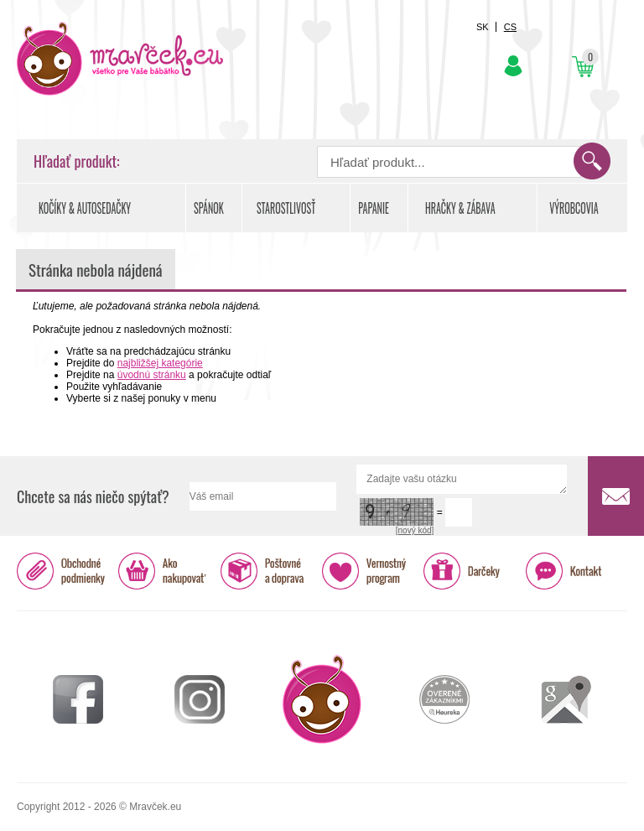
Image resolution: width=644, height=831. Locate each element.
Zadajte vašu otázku (462, 479)
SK (483, 27)
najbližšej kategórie (160, 363)
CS (510, 27)
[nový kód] (415, 530)
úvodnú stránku (152, 375)
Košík (582, 67)
